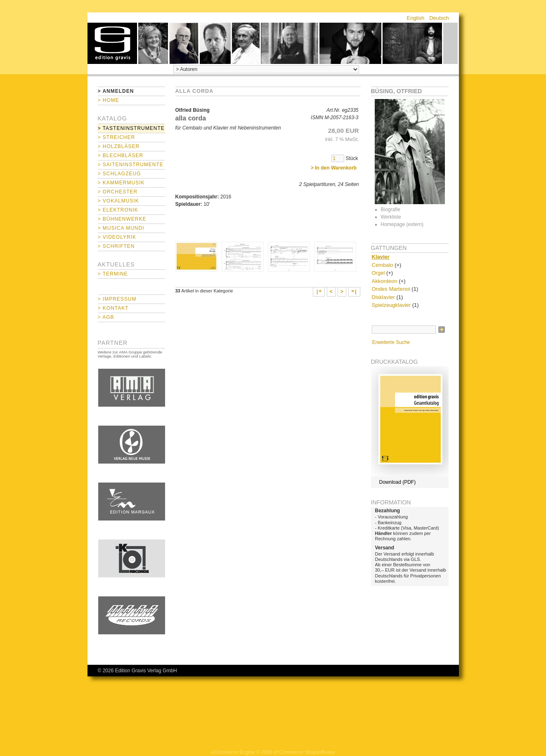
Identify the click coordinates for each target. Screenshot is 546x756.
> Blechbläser (121, 155)
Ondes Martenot (391, 289)
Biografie (391, 210)
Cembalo (383, 265)
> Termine (113, 274)
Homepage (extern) (402, 224)
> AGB (106, 317)
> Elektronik (118, 210)
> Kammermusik (121, 183)
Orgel (378, 273)
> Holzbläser (119, 146)
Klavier (381, 257)
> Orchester (118, 192)
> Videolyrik (117, 237)
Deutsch (439, 18)
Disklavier (383, 297)
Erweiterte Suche (391, 342)
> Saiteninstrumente (131, 165)
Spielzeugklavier (391, 305)
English (416, 18)
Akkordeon (385, 281)
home (112, 43)
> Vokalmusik (118, 201)
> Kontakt (113, 308)
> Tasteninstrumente (131, 128)
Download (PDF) (398, 482)
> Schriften (116, 246)
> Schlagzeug (119, 174)
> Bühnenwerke (122, 219)
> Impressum (117, 299)
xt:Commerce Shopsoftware (304, 752)
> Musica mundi (121, 228)
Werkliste (391, 217)
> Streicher (117, 137)
